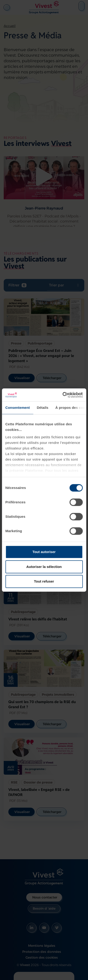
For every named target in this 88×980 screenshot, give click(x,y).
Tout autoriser (44, 552)
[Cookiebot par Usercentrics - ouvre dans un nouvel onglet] (63, 395)
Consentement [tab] (18, 408)
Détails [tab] (42, 408)
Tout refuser (44, 581)
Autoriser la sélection (44, 567)
